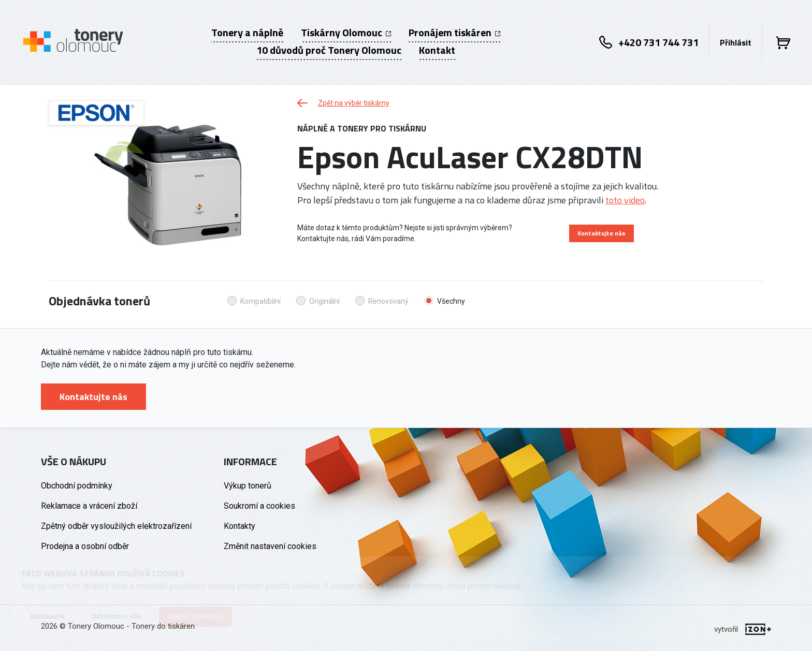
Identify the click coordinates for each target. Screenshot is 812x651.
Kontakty (240, 526)
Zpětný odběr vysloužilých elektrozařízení (116, 526)
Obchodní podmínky (77, 486)
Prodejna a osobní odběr (85, 546)
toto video (625, 200)
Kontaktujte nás (601, 233)
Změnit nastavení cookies (270, 546)
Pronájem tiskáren (454, 33)
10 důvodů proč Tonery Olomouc (329, 50)
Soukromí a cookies (259, 506)
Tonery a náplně (247, 33)
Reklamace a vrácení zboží (89, 506)
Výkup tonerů (248, 486)
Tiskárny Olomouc (346, 33)
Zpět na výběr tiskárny (343, 103)
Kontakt (437, 50)
